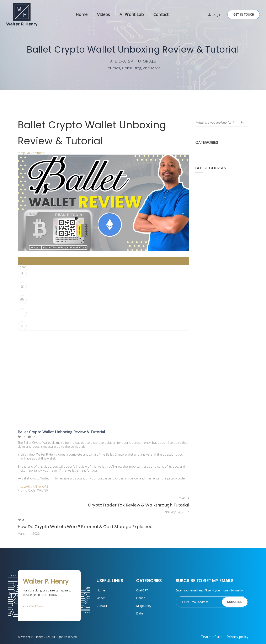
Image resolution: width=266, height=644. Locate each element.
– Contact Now (33, 606)
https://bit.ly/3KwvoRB (33, 486)
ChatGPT (142, 590)
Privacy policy (238, 637)
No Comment (35, 153)
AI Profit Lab (132, 14)
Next (21, 520)
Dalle (140, 613)
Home (82, 14)
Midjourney (144, 606)
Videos (103, 14)
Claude (141, 598)
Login (217, 14)
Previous (183, 498)
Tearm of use (212, 637)
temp (21, 153)
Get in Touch (244, 14)
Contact (161, 14)
